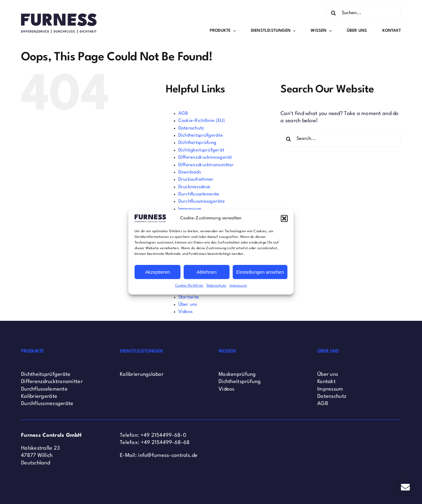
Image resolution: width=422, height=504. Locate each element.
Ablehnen (206, 272)
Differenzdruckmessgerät (205, 158)
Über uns (188, 305)
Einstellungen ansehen (260, 272)
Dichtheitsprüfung (197, 143)
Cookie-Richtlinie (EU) (202, 121)
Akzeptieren (157, 272)
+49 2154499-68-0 (163, 435)
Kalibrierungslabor (142, 374)
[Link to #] (405, 487)
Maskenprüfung (237, 374)
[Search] (334, 13)
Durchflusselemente (199, 194)
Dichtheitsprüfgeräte (201, 136)
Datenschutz (217, 286)
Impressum (238, 286)
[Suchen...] (363, 13)
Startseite (189, 297)
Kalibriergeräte (39, 396)
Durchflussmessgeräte (202, 202)
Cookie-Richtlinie (189, 286)
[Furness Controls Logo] (59, 16)
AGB (183, 114)
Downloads (190, 172)
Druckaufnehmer (196, 180)
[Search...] (341, 139)
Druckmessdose (194, 187)
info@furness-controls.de (168, 455)
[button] (284, 218)
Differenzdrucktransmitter (206, 165)
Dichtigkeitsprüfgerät (201, 150)
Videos (186, 312)
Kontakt (326, 382)
